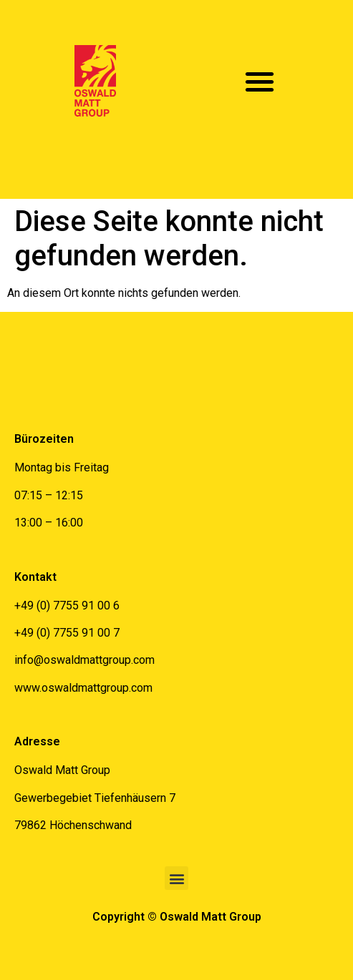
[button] (260, 81)
